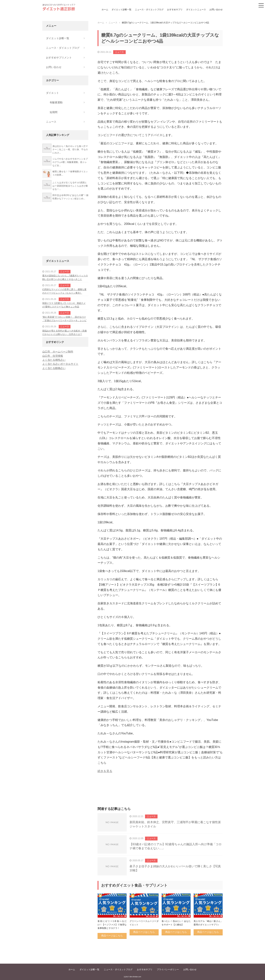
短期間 (54, 112)
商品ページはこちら (112, 936)
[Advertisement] (160, 794)
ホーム (105, 10)
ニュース (119, 52)
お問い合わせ (216, 10)
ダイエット (52, 93)
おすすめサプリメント (59, 58)
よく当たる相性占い (54, 360)
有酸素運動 (56, 102)
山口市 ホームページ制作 (58, 352)
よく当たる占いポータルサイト (60, 364)
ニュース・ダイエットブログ (149, 10)
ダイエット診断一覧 (121, 10)
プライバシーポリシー (168, 970)
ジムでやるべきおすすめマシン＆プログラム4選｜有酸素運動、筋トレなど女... (70, 162)
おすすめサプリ (175, 10)
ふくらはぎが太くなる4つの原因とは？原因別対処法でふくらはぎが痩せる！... (70, 186)
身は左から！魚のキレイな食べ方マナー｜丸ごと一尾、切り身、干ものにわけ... (70, 149)
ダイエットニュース (196, 10)
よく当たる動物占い (54, 368)
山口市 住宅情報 (53, 356)
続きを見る (105, 771)
